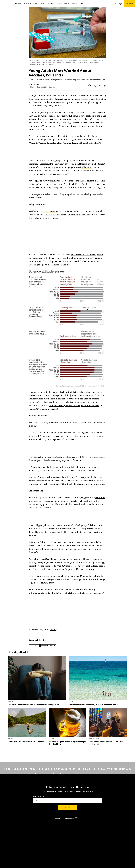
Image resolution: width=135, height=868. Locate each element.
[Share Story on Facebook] (90, 93)
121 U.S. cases (49, 221)
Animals (18, 4)
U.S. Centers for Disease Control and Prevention (66, 224)
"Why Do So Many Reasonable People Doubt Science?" (74, 415)
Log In (120, 4)
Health (51, 4)
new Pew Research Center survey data (64, 106)
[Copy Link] (105, 93)
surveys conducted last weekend (58, 190)
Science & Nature (63, 4)
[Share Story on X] (95, 93)
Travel (43, 4)
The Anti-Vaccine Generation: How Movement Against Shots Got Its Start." (65, 150)
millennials (87, 177)
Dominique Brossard (38, 173)
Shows (75, 4)
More (82, 4)
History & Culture (31, 4)
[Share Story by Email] (100, 93)
